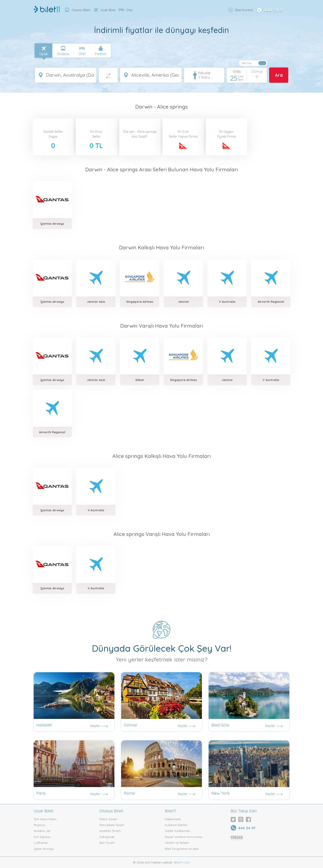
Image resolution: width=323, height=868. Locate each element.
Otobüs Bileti (77, 10)
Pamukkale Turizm (112, 825)
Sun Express (42, 837)
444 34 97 (270, 10)
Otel (125, 10)
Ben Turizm (107, 843)
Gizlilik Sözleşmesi (177, 831)
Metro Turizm (108, 819)
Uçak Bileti (105, 10)
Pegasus (39, 825)
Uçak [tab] (44, 54)
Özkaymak (107, 837)
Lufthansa (41, 843)
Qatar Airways (44, 849)
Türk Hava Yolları (45, 819)
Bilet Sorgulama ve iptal (182, 849)
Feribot (101, 54)
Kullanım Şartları (176, 825)
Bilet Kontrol (241, 10)
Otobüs (63, 54)
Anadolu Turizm (110, 831)
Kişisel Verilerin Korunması (183, 837)
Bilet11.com (182, 862)
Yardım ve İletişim (177, 843)
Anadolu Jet (42, 831)
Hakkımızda (173, 819)
